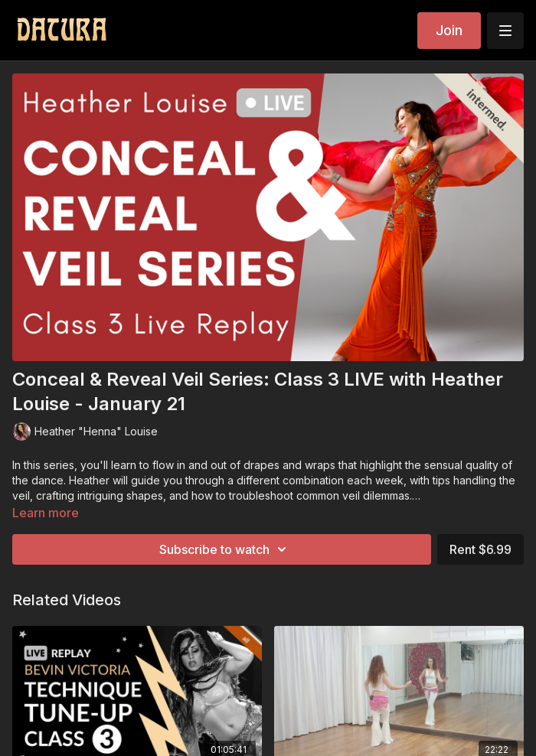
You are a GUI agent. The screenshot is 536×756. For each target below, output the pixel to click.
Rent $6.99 (480, 549)
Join (449, 30)
